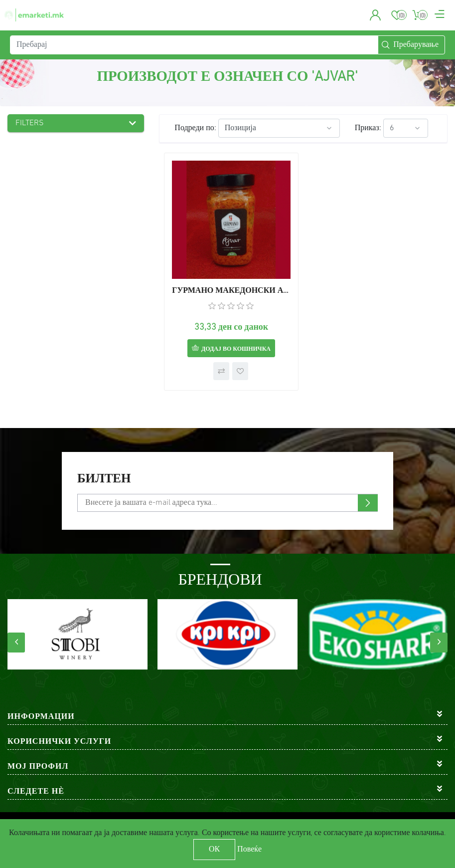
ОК (214, 850)
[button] (376, 15)
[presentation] (16, 643)
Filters (30, 123)
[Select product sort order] (279, 128)
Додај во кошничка (236, 349)
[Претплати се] (227, 503)
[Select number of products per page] (406, 128)
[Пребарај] (194, 45)
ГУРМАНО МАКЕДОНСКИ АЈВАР (231, 291)
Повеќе (249, 850)
